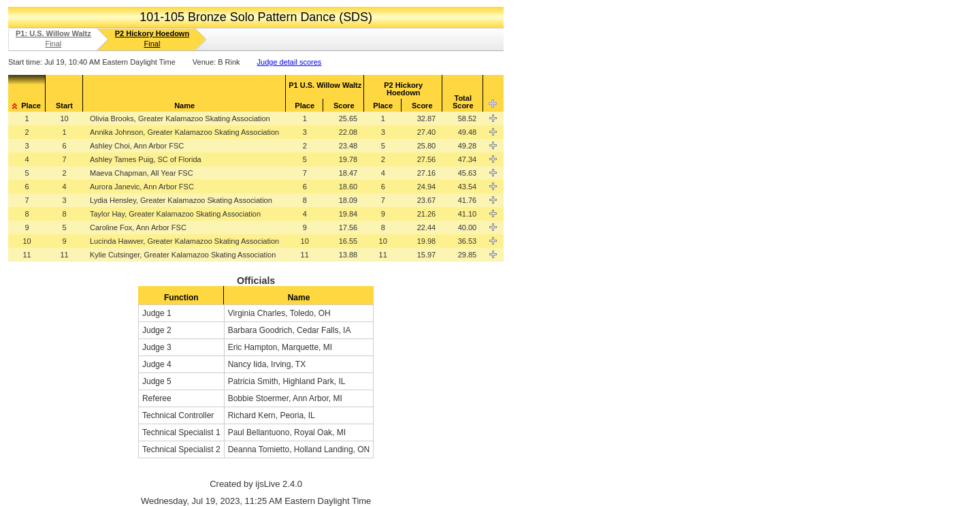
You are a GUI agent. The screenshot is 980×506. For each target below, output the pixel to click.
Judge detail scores (290, 62)
